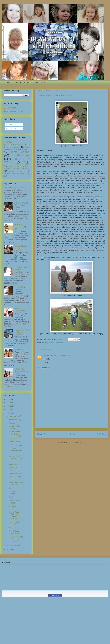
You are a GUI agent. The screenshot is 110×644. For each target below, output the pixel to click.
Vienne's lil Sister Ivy (17, 171)
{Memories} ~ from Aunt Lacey (16, 484)
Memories (59, 343)
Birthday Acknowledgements (13, 143)
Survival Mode (14, 442)
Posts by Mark (15, 166)
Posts (9, 125)
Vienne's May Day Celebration (22, 331)
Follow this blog (55, 595)
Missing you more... (13, 507)
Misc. (24, 162)
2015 (9, 403)
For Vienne (11, 108)
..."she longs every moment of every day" (16, 539)
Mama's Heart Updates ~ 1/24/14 (20, 248)
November (13, 420)
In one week (20, 349)
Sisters (11, 488)
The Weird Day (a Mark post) (16, 188)
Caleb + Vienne (15, 473)
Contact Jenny (40, 82)
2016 (9, 399)
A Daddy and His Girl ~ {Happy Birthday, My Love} (21, 206)
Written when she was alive (17, 174)
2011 (9, 550)
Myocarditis (8, 164)
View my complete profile (14, 111)
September (14, 545)
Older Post (101, 434)
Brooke (46, 356)
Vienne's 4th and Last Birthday (21, 310)
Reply (46, 362)
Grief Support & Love (17, 148)
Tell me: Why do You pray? (21, 288)
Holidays (26, 149)
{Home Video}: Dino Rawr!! (14, 532)
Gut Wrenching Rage (15, 493)
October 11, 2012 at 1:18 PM (61, 356)
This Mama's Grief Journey (17, 167)
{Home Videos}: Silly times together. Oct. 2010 (15, 435)
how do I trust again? (14, 523)
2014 (9, 406)
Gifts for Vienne (49, 343)
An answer (13, 464)
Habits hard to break (14, 427)
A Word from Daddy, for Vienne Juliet (22, 371)
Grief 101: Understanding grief (21, 227)
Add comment (44, 368)
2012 (9, 413)
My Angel (12, 528)
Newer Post (43, 434)
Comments (11, 129)
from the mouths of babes (15, 469)
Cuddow (12, 497)
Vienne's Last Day (23, 82)
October (12, 423)
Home (9, 82)
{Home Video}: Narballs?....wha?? (16, 459)
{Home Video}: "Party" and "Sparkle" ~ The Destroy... (16, 515)
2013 (9, 410)
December (13, 416)
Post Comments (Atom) (77, 443)
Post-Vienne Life (22, 164)
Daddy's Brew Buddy (14, 502)
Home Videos (20, 152)
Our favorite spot (15, 445)
